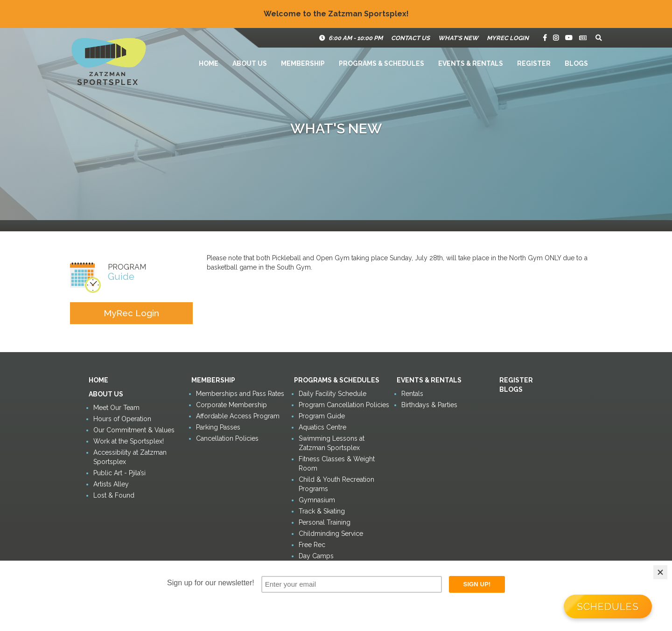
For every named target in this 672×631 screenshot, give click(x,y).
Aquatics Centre (322, 427)
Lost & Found (114, 495)
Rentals (412, 394)
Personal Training (325, 522)
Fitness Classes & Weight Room (337, 464)
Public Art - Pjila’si (119, 473)
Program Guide (322, 416)
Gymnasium (317, 500)
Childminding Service (331, 534)
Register (534, 63)
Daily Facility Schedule (332, 394)
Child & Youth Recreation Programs (336, 484)
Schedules (608, 607)
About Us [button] (250, 63)
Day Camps (316, 556)
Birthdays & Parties (429, 405)
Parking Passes (218, 427)
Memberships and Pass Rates (240, 394)
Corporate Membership (231, 405)
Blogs (576, 63)
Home (209, 63)
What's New (458, 38)
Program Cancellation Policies (344, 405)
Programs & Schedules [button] (381, 63)
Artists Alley (111, 484)
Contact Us (410, 38)
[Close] (660, 572)
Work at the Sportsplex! (129, 441)
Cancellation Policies (227, 438)
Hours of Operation (122, 419)
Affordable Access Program (238, 416)
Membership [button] (303, 63)
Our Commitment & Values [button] (134, 430)
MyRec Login (508, 38)
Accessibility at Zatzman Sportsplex (130, 457)
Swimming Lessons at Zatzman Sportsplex (332, 443)
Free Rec (312, 545)
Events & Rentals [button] (471, 63)
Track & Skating (322, 511)
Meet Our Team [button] (116, 408)
